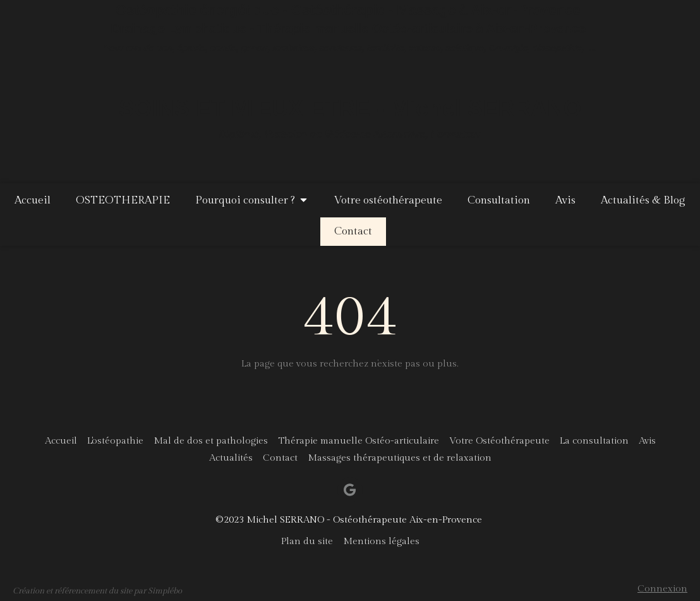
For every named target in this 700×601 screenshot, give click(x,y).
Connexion (662, 589)
